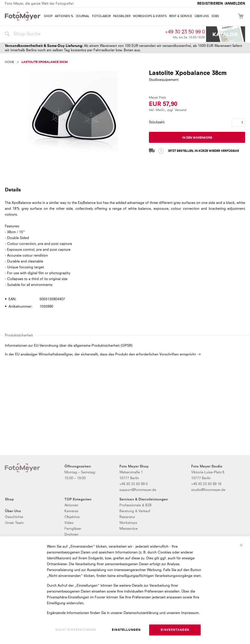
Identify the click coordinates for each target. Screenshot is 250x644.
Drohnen (71, 535)
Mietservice (129, 529)
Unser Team (14, 523)
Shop (9, 499)
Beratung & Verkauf (135, 511)
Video (69, 523)
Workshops (128, 523)
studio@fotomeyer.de (208, 490)
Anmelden (235, 4)
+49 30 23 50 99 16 (206, 484)
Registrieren (210, 4)
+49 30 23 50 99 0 (185, 32)
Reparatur (127, 517)
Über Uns (13, 511)
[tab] (124, 190)
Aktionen (71, 505)
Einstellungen (126, 630)
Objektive (72, 517)
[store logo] (23, 16)
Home (10, 62)
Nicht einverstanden (76, 630)
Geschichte (14, 517)
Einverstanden (175, 630)
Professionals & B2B (135, 505)
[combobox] (84, 34)
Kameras (71, 511)
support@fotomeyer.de (138, 490)
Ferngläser (73, 529)
